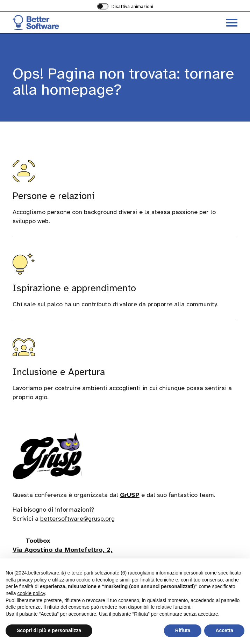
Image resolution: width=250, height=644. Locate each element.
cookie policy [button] (31, 593)
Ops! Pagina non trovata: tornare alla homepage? (123, 82)
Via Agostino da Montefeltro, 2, (63, 550)
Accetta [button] (224, 630)
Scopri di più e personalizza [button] (49, 630)
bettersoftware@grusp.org (77, 519)
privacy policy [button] (32, 580)
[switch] (125, 7)
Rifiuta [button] (183, 630)
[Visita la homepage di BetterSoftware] (69, 22)
